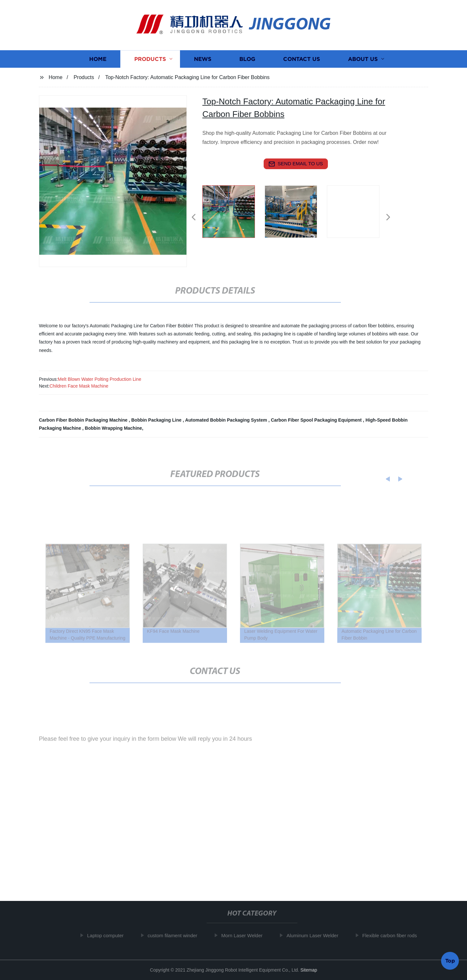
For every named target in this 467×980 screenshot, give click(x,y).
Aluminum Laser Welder (315, 935)
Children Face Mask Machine (79, 386)
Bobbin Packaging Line (157, 420)
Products (150, 60)
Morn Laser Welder (244, 935)
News (203, 60)
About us (363, 60)
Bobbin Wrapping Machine (114, 428)
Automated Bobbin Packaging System (227, 420)
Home (98, 60)
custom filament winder (175, 935)
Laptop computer (108, 935)
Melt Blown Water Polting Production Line (99, 379)
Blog (247, 60)
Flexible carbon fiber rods (392, 935)
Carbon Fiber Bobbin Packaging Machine (84, 420)
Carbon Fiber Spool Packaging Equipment (317, 420)
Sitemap (309, 970)
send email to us (296, 164)
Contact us (302, 60)
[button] (194, 218)
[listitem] (233, 215)
